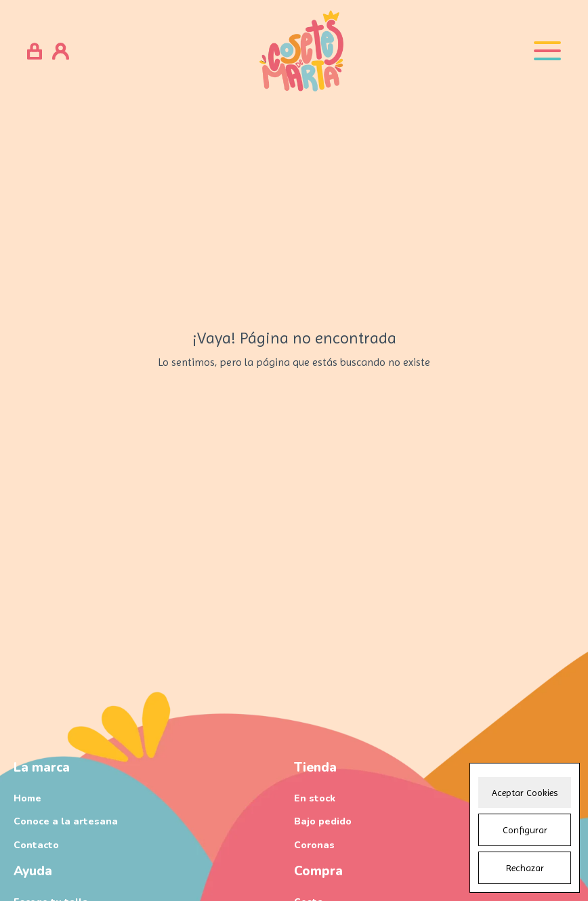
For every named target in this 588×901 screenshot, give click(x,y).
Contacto (36, 845)
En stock (315, 798)
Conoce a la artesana (66, 821)
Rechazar (525, 868)
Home (27, 798)
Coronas (314, 845)
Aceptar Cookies (525, 793)
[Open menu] (547, 51)
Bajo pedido (323, 821)
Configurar (525, 830)
